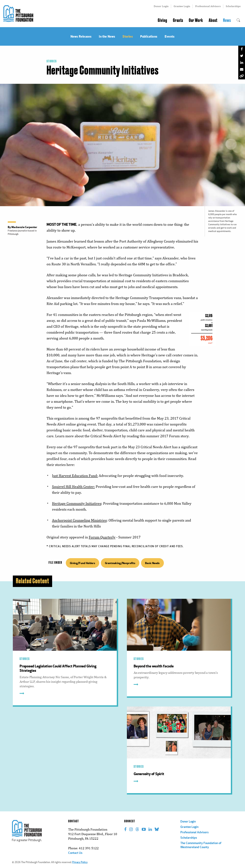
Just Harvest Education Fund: (75, 476)
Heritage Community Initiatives (77, 503)
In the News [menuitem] (107, 36)
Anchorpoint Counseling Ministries (79, 520)
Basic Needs (152, 563)
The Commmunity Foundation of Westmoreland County (201, 845)
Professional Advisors (208, 6)
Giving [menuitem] (162, 20)
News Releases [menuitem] (81, 36)
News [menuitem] (227, 20)
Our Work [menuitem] (196, 20)
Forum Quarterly (102, 537)
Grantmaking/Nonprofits (120, 563)
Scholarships (233, 6)
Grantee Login (182, 6)
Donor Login (161, 6)
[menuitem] (238, 20)
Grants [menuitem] (178, 20)
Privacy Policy (80, 863)
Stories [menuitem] (128, 36)
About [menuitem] (213, 20)
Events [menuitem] (170, 36)
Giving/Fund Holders (83, 563)
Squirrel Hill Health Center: (73, 487)
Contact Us (75, 853)
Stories (52, 61)
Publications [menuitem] (149, 36)
